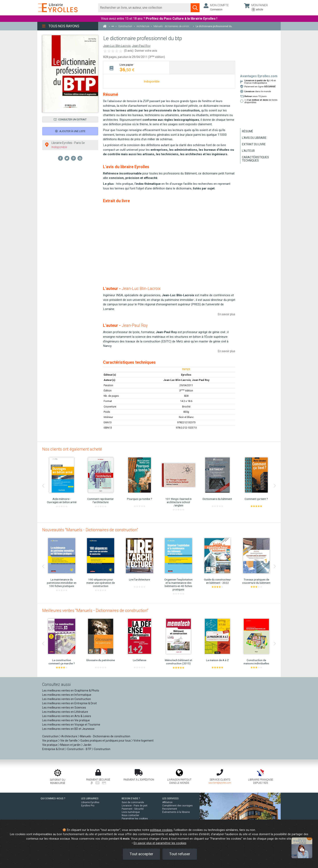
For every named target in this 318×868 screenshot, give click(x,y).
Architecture (69, 736)
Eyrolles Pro (88, 806)
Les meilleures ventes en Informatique (67, 695)
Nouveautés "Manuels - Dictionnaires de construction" (90, 530)
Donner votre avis (146, 51)
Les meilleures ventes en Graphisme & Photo (71, 691)
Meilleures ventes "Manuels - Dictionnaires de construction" (95, 610)
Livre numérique (131, 812)
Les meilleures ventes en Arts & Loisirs (67, 716)
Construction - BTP (79, 749)
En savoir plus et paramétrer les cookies (160, 843)
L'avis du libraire (254, 138)
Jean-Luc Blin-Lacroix (117, 46)
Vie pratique (50, 741)
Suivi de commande (133, 802)
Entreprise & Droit (53, 749)
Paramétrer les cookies (135, 819)
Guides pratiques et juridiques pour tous (106, 741)
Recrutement (170, 809)
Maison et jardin (70, 745)
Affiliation (167, 802)
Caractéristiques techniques (255, 159)
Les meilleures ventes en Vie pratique (66, 720)
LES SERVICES (170, 799)
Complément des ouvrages (177, 806)
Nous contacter (130, 815)
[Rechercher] (144, 8)
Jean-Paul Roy (141, 46)
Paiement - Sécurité (133, 809)
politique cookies (161, 830)
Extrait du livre (254, 144)
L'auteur (248, 151)
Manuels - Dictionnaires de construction (105, 736)
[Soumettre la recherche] (195, 8)
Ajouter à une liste (70, 131)
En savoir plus (227, 314)
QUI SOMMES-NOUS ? (53, 799)
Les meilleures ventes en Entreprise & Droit (69, 703)
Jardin (87, 745)
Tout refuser (180, 854)
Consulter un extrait (70, 119)
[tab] (136, 68)
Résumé (248, 131)
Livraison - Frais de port (135, 806)
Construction (50, 736)
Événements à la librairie (176, 812)
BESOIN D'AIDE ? (131, 799)
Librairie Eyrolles (90, 802)
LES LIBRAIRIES (90, 799)
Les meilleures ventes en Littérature (65, 712)
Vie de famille (69, 741)
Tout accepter (141, 854)
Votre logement (143, 741)
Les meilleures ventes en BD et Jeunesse (68, 729)
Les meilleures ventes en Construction (67, 699)
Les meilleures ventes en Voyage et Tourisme (71, 725)
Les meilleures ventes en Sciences (64, 708)
